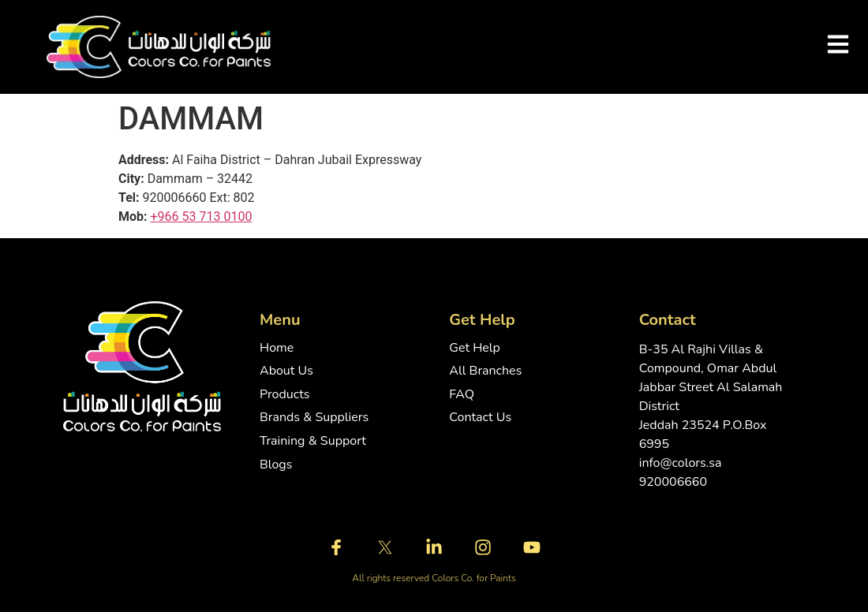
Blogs (276, 465)
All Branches (485, 371)
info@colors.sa (681, 463)
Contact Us (480, 418)
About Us (286, 371)
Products (285, 395)
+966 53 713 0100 (202, 216)
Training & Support (313, 441)
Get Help (475, 348)
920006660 (673, 482)
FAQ (462, 395)
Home (277, 348)
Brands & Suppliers (314, 418)
